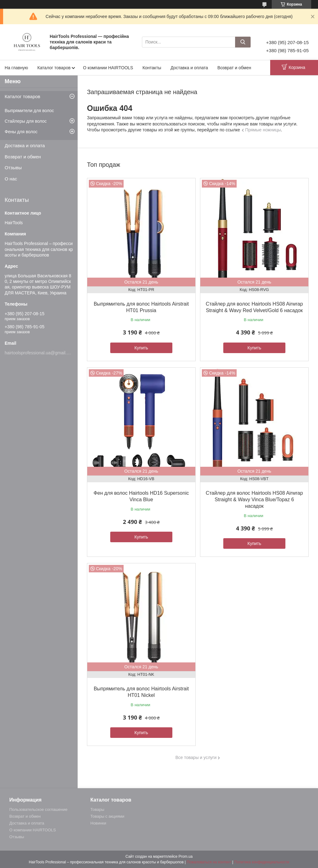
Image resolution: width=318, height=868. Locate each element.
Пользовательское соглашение (38, 809)
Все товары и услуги (196, 757)
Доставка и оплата (189, 68)
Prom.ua (186, 857)
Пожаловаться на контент (209, 862)
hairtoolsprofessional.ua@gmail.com (40, 353)
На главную (16, 68)
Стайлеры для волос (26, 121)
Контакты (152, 68)
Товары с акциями (107, 816)
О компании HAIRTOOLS (108, 68)
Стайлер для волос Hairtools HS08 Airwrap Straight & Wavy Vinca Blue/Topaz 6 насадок (254, 500)
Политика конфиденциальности (262, 862)
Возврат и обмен (234, 68)
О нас (11, 179)
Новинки (98, 823)
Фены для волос (21, 132)
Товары (97, 809)
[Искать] (243, 42)
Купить (141, 348)
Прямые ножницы (263, 130)
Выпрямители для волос (29, 111)
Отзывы (13, 168)
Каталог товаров (54, 68)
